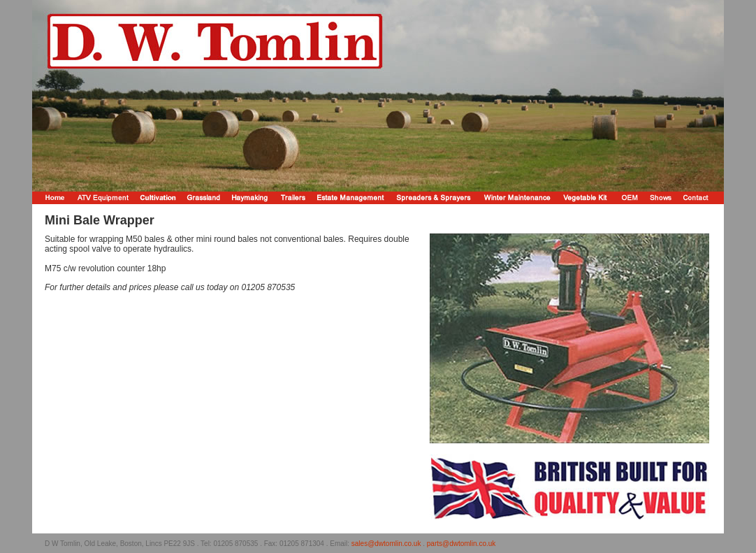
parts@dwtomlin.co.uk (461, 544)
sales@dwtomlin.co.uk (386, 544)
